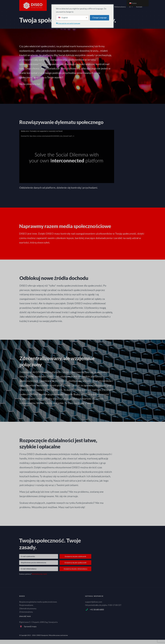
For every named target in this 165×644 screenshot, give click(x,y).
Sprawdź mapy (30, 626)
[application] (67, 155)
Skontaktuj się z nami (38, 574)
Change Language (100, 18)
